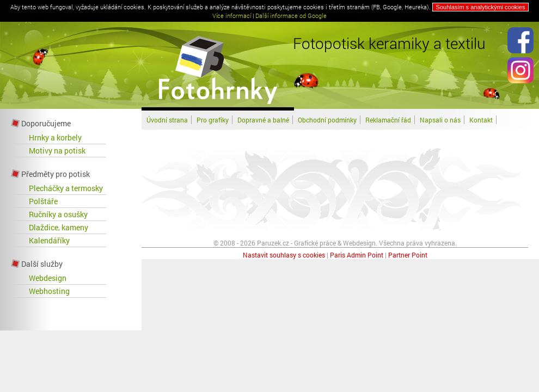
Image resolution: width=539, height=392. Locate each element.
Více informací (232, 16)
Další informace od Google (291, 16)
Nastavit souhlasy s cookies (284, 255)
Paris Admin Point (357, 255)
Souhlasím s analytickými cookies (481, 7)
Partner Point (408, 255)
